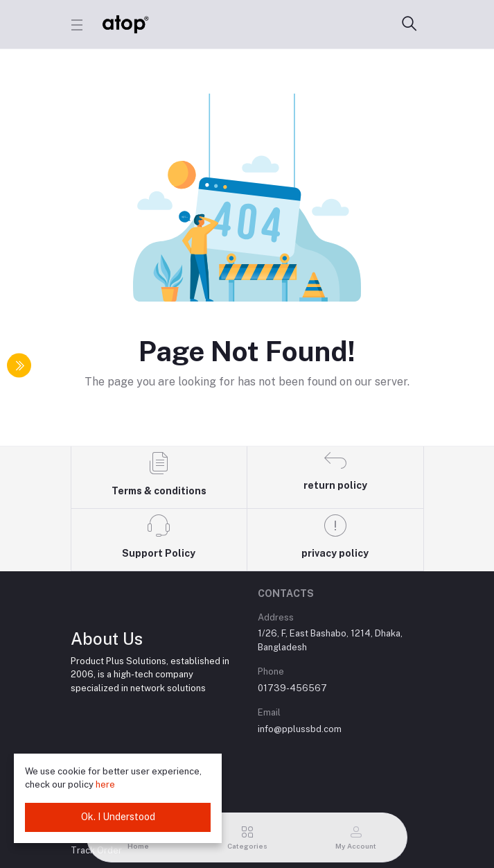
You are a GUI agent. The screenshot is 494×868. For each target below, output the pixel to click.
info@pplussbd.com (300, 729)
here (105, 784)
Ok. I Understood (118, 817)
